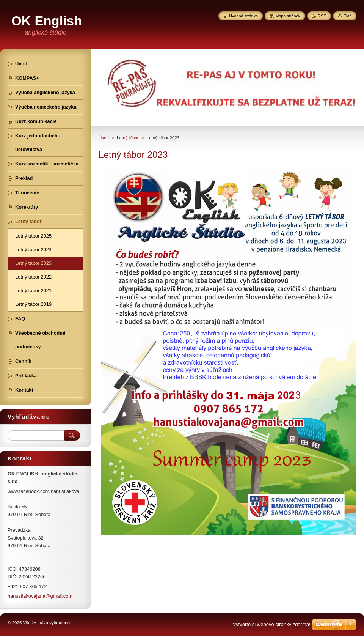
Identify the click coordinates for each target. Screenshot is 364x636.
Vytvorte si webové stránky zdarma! (272, 624)
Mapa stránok (288, 16)
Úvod (104, 138)
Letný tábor (128, 138)
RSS (322, 16)
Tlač (348, 16)
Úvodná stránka (243, 16)
